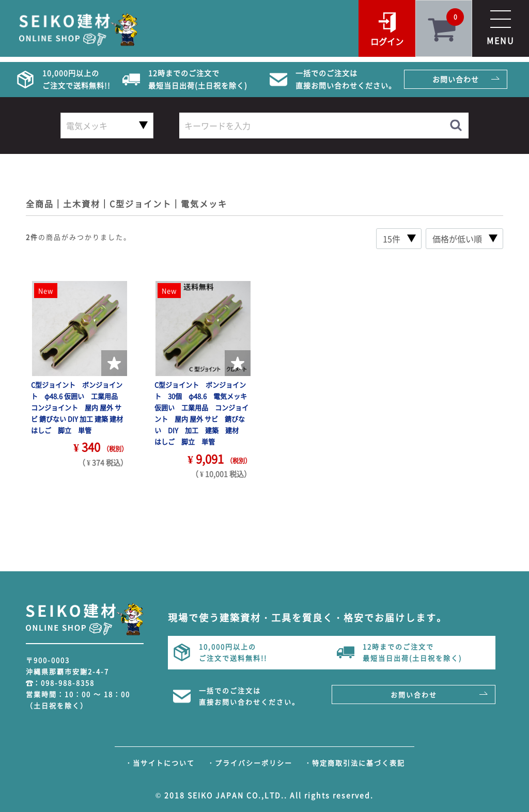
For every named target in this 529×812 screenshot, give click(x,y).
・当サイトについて (160, 763)
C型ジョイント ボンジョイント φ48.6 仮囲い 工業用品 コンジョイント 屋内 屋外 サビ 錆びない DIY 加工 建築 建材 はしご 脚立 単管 (80, 407)
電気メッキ (204, 204)
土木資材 (82, 204)
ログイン (387, 41)
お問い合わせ (456, 79)
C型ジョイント (141, 204)
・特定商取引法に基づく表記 (355, 763)
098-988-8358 (68, 683)
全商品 (40, 204)
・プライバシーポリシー (250, 763)
